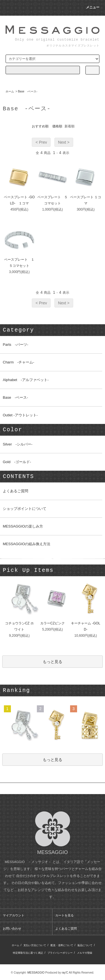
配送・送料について (62, 945)
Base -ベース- (28, 91)
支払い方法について (35, 945)
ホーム (10, 91)
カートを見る (65, 915)
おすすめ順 (40, 126)
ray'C (65, 973)
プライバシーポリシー (60, 953)
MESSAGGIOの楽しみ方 (23, 526)
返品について (85, 945)
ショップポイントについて (25, 509)
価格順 (57, 126)
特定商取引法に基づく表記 (28, 953)
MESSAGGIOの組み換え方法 (27, 544)
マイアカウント (14, 915)
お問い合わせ (12, 928)
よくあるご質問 (15, 491)
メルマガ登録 (85, 953)
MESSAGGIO (36, 973)
